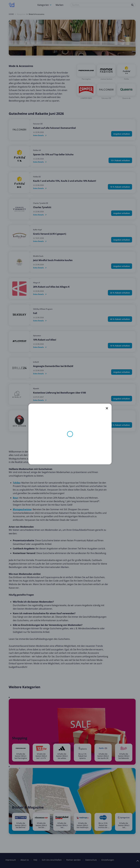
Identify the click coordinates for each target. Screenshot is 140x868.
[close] (107, 408)
